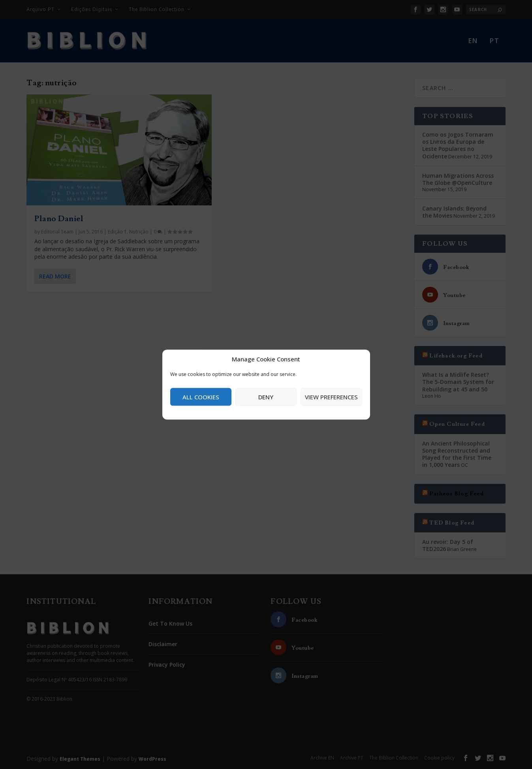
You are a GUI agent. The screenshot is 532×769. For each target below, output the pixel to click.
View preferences (331, 397)
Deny (266, 397)
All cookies (201, 397)
